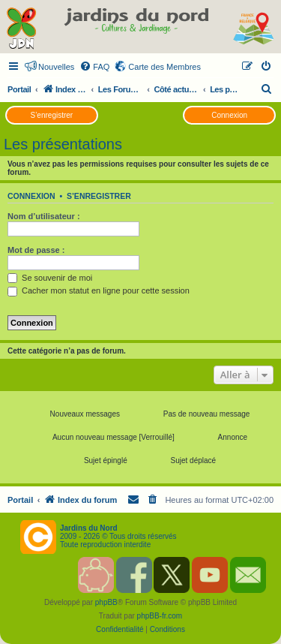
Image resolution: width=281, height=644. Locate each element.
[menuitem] (94, 67)
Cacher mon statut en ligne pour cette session (99, 290)
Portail (19, 89)
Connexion (229, 115)
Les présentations (63, 144)
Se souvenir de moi (50, 278)
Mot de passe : (36, 250)
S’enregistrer (51, 115)
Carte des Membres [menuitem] (164, 67)
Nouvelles (56, 67)
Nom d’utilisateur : (44, 216)
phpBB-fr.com (160, 616)
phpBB (106, 602)
